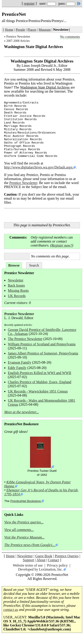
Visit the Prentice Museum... (24, 537)
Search (34, 265)
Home (9, 29)
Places (32, 29)
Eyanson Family (19, 362)
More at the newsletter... (22, 412)
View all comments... (19, 530)
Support (29, 560)
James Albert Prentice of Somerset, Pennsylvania (43, 353)
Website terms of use (28, 565)
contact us (11, 610)
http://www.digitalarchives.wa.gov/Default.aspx (39, 167)
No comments (70, 37)
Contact (54, 560)
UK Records (17, 296)
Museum (45, 29)
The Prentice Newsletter (25, 339)
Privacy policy (57, 565)
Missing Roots (18, 291)
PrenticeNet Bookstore (26, 501)
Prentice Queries (67, 556)
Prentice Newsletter (18, 37)
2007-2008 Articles (18, 41)
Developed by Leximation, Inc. (41, 569)
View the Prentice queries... (24, 522)
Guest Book (44, 556)
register (29, 3)
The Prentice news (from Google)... (29, 545)
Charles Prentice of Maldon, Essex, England (40, 382)
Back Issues (16, 285)
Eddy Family (17, 368)
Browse (14, 265)
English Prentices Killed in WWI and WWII (40, 373)
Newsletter (16, 280)
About (41, 560)
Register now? (62, 245)
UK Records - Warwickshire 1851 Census (38, 391)
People (20, 29)
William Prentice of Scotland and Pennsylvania (42, 344)
